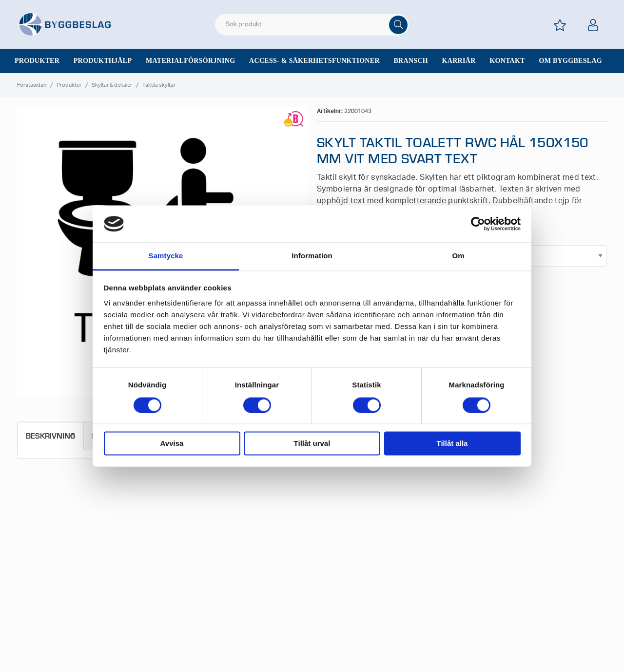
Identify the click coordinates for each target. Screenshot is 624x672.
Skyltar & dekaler (112, 85)
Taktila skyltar (159, 85)
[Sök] (398, 25)
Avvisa (172, 444)
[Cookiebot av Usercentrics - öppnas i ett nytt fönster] (478, 224)
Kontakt (507, 61)
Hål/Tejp (478, 240)
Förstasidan (32, 85)
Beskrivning (50, 435)
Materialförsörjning (191, 61)
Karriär (459, 61)
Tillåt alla (452, 444)
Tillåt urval (312, 444)
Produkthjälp (103, 61)
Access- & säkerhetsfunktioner (314, 61)
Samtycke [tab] (166, 256)
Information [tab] (312, 256)
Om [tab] (458, 256)
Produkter (37, 61)
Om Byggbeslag (570, 61)
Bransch (411, 61)
